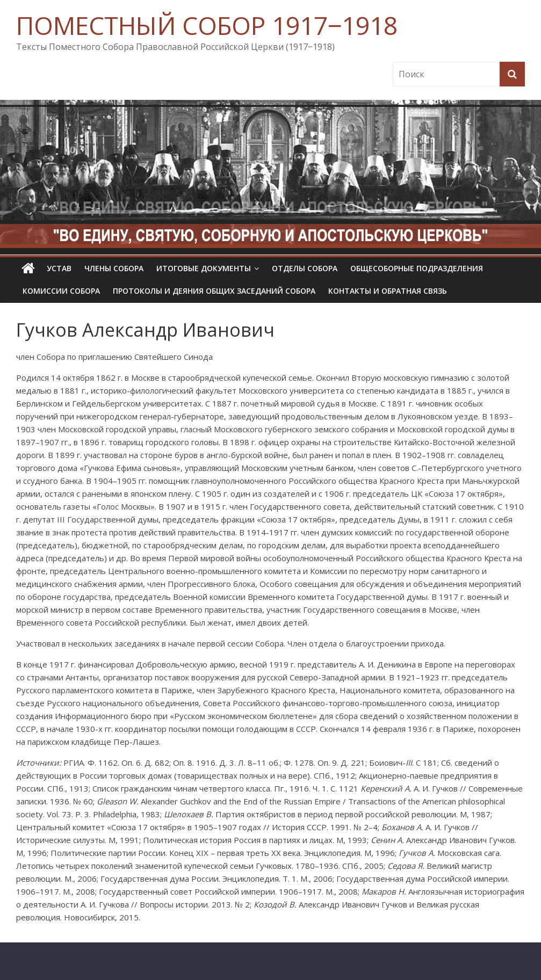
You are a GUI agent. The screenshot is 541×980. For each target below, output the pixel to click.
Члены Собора (114, 268)
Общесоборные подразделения (417, 268)
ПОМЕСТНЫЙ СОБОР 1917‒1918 (207, 25)
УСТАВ (59, 268)
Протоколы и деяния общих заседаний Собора (214, 291)
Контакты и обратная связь (388, 291)
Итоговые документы (204, 268)
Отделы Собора (305, 268)
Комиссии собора (61, 291)
